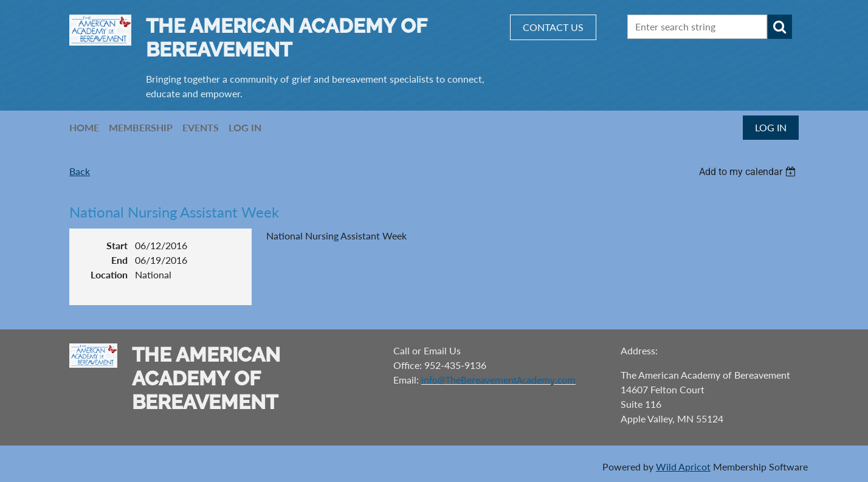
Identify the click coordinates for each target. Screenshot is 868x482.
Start (117, 245)
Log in (771, 127)
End (119, 260)
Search (780, 27)
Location (109, 274)
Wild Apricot (683, 467)
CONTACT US (553, 27)
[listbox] (749, 172)
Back (80, 171)
